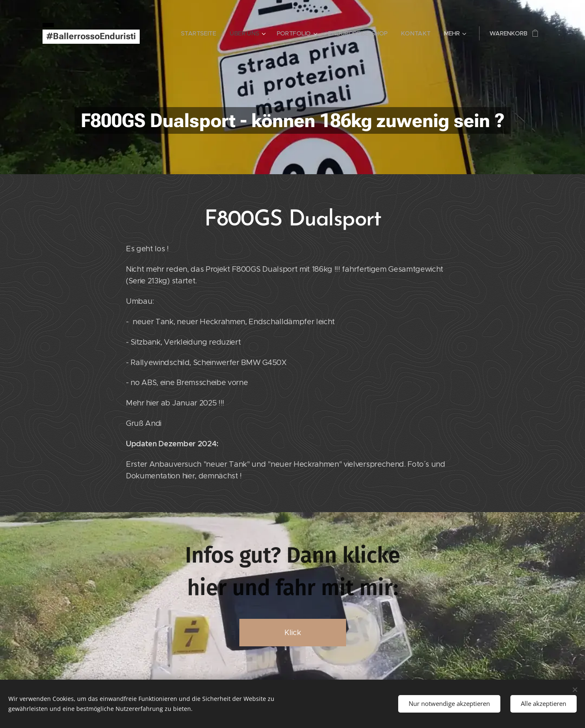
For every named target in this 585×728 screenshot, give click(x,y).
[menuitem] (202, 33)
